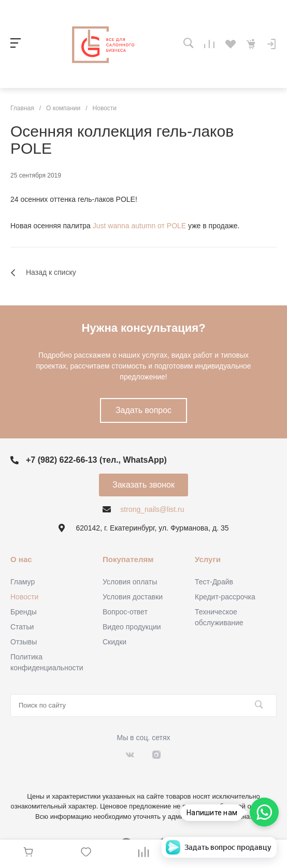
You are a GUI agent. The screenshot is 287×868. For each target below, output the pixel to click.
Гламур (23, 582)
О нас (21, 559)
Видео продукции (132, 627)
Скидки (114, 642)
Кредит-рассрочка (225, 597)
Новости (24, 597)
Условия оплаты (130, 582)
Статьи (22, 627)
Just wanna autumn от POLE (139, 226)
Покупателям (128, 559)
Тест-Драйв (214, 582)
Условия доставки (133, 597)
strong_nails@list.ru (152, 509)
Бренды (24, 612)
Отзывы (24, 642)
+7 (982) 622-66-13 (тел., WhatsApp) (96, 460)
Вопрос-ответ (125, 612)
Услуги (208, 559)
